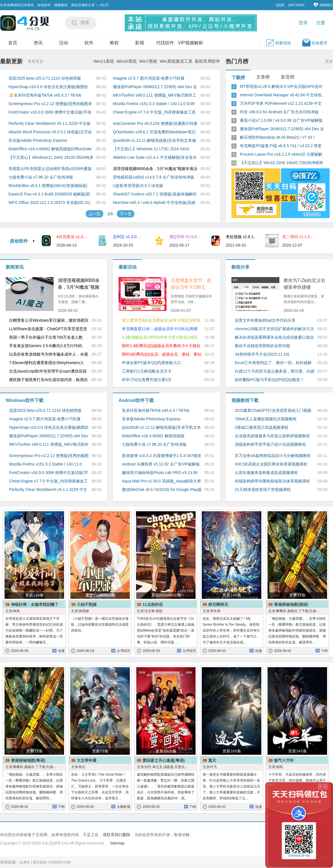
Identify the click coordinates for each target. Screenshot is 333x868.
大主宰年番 (87, 760)
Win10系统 (127, 61)
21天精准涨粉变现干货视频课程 (263, 490)
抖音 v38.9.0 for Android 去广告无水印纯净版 (279, 112)
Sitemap (117, 843)
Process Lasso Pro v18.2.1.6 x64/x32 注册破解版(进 (281, 155)
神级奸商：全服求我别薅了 (35, 604)
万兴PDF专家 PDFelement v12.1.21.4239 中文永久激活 (281, 104)
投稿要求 (315, 43)
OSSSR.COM (60, 862)
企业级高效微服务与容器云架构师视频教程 (272, 436)
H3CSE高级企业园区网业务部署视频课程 (271, 464)
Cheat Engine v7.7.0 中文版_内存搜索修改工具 (154, 112)
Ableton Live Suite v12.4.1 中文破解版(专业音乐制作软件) (155, 158)
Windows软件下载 (25, 400)
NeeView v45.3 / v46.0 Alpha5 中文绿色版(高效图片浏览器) (154, 203)
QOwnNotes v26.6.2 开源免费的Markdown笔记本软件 (154, 132)
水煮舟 (25, 862)
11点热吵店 (153, 604)
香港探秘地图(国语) (291, 604)
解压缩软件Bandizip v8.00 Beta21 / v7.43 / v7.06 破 (277, 138)
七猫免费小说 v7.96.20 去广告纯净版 (41, 177)
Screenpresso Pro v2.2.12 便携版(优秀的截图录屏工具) (50, 104)
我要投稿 (278, 43)
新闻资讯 (15, 267)
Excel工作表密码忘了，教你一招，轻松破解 (273, 363)
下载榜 (238, 78)
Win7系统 (148, 61)
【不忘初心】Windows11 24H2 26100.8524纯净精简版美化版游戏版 (51, 158)
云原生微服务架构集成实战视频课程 (266, 473)
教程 (114, 43)
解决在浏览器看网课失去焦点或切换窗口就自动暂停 (274, 338)
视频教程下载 (245, 400)
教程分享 (240, 267)
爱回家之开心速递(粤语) (164, 760)
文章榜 (263, 77)
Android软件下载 (136, 400)
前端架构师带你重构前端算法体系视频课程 (272, 481)
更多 (329, 61)
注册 (321, 23)
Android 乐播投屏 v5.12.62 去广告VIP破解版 (161, 464)
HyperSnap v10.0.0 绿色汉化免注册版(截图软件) (48, 87)
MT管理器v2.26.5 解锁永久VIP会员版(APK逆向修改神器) (281, 87)
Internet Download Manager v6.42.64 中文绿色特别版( (281, 95)
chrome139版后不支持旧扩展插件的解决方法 (274, 329)
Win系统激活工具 (176, 61)
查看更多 (36, 61)
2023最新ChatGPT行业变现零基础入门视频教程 (273, 411)
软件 (89, 43)
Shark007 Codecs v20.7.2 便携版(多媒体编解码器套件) (155, 194)
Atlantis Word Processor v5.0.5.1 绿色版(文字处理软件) (50, 132)
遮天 (212, 760)
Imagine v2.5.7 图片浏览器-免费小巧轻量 (149, 78)
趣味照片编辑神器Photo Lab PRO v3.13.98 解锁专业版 (160, 473)
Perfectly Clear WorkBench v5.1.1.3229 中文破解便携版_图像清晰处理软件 (50, 124)
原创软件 (22, 241)
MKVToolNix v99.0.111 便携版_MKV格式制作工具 (155, 95)
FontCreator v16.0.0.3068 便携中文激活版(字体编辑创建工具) (50, 112)
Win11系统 (104, 61)
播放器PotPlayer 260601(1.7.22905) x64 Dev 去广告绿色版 (155, 87)
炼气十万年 (284, 760)
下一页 (126, 214)
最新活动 (128, 267)
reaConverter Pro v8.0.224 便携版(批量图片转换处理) (155, 124)
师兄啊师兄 (218, 604)
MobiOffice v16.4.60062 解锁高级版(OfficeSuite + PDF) (50, 149)
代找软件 (165, 43)
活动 (63, 43)
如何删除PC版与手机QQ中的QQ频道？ (269, 380)
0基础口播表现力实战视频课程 (262, 427)
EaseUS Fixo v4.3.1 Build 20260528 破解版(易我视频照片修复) (49, 194)
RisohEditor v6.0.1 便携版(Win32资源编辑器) (48, 186)
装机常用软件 (207, 61)
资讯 (38, 43)
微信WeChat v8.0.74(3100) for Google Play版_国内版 (162, 490)
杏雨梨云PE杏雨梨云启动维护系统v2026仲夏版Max (50, 169)
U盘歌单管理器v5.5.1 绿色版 (138, 186)
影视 (140, 43)
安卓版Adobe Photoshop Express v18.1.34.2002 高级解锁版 (38, 141)
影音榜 (288, 77)
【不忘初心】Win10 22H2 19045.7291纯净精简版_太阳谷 (281, 163)
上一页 (95, 214)
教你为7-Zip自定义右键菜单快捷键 (304, 284)
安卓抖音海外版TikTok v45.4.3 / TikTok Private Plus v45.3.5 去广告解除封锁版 (45, 95)
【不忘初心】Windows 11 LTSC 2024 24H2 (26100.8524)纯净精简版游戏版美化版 (151, 149)
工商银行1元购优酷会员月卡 (147, 371)
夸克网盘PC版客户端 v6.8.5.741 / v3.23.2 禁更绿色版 (281, 146)
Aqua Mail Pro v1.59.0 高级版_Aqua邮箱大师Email (161, 481)
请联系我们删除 (117, 835)
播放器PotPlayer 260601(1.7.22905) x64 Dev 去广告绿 (282, 129)
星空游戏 (40, 862)
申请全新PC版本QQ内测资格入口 (151, 363)
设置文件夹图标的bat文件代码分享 (265, 320)
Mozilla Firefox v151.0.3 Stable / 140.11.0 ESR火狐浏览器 (154, 104)
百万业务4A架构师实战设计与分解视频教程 (273, 456)
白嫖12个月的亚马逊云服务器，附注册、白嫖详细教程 (275, 371)
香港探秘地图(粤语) (28, 760)
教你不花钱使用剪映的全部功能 (262, 346)
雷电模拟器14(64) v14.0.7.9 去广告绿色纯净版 (154, 177)
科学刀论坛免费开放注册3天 (147, 380)
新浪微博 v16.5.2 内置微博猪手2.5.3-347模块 (162, 456)
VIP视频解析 (190, 43)
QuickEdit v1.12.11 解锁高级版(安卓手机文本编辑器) (154, 141)
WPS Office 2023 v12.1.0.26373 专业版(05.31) (49, 203)
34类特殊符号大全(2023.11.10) (262, 354)
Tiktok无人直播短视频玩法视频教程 (266, 419)
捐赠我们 (323, 5)
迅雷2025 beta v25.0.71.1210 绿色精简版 (45, 78)
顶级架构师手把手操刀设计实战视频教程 (270, 444)
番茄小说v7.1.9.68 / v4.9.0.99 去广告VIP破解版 (281, 120)
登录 (303, 23)
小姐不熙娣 (87, 604)
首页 (13, 43)
